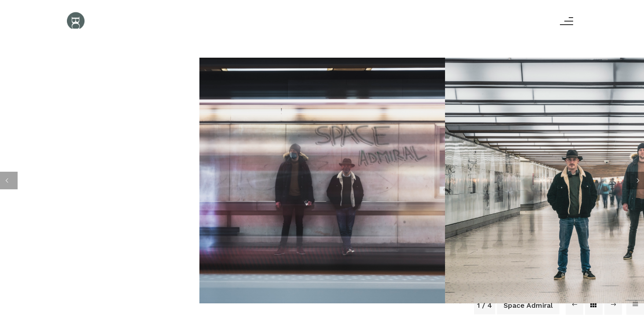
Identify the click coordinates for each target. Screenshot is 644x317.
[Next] (635, 181)
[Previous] (9, 181)
